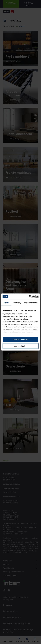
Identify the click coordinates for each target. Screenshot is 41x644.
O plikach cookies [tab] (31, 303)
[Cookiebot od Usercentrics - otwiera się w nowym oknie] (29, 297)
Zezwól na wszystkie (21, 340)
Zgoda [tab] (6, 303)
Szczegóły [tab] (17, 303)
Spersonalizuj (21, 346)
